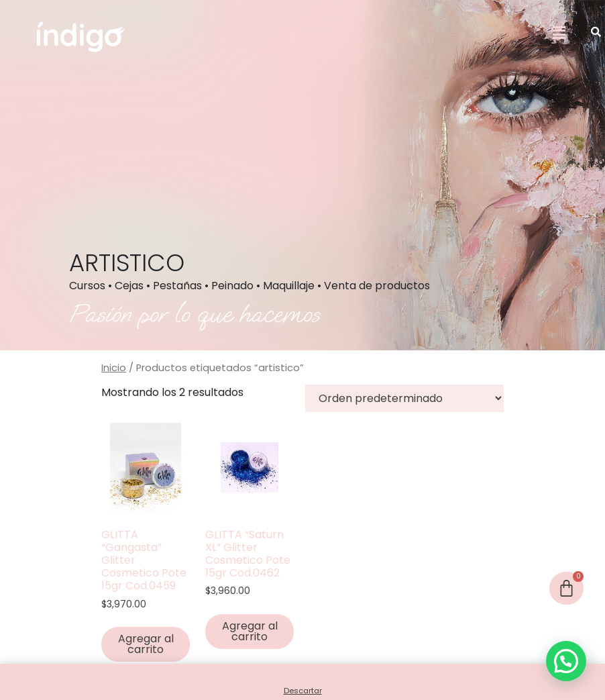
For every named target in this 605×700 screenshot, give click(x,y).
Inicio (114, 368)
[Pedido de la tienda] (404, 398)
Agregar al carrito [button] (146, 644)
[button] (559, 33)
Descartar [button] (303, 691)
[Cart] (566, 588)
